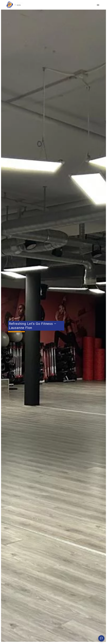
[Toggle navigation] (98, 5)
